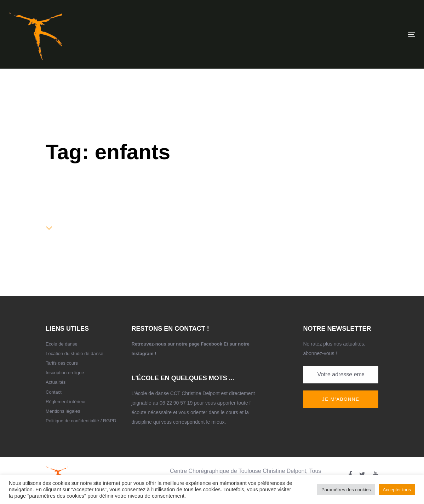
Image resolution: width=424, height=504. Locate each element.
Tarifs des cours (62, 363)
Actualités (56, 382)
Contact (54, 392)
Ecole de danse (62, 344)
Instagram (143, 354)
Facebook (211, 344)
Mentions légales (63, 411)
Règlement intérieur (66, 402)
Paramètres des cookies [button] (346, 490)
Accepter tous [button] (397, 490)
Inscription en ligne (65, 373)
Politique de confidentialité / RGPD (81, 421)
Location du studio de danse (75, 354)
